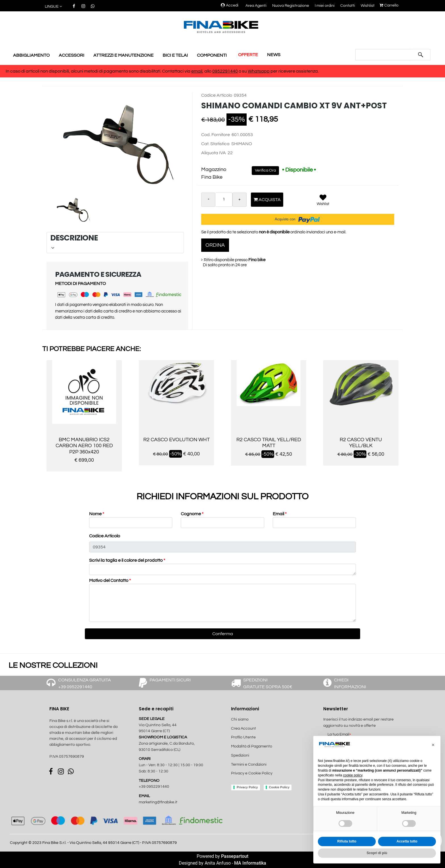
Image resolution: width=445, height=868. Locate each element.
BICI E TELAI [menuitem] (175, 55)
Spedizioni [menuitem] (240, 755)
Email (280, 514)
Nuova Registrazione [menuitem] (291, 6)
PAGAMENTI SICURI (170, 680)
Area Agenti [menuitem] (256, 6)
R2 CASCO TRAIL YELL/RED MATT (269, 443)
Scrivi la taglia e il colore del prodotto (127, 560)
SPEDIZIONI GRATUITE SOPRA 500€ (268, 683)
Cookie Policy (279, 787)
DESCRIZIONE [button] (115, 242)
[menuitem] (261, 780)
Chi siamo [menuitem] (240, 719)
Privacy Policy (247, 787)
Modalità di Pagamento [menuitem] (252, 746)
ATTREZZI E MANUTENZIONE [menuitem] (123, 55)
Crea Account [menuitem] (244, 728)
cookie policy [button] (353, 775)
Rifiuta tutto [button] (347, 841)
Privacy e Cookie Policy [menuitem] (252, 773)
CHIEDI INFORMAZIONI (350, 683)
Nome (97, 514)
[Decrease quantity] (208, 200)
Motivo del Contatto (110, 580)
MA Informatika (250, 863)
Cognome (192, 514)
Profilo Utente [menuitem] (243, 737)
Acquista (267, 199)
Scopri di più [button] (377, 853)
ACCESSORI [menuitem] (72, 55)
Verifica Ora (265, 170)
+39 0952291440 (154, 787)
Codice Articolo (105, 536)
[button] (421, 55)
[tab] (115, 243)
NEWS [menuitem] (274, 55)
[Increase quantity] (240, 200)
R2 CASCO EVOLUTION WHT (177, 440)
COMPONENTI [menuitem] (212, 55)
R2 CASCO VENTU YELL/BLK (361, 443)
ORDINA (215, 245)
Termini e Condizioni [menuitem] (249, 764)
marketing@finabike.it (158, 802)
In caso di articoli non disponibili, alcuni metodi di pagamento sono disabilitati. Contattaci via (98, 71)
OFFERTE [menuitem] (248, 55)
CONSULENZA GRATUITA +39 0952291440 (85, 683)
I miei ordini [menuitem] (325, 6)
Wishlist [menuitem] (368, 6)
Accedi (230, 5)
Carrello (389, 5)
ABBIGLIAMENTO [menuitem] (31, 55)
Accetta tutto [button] (407, 841)
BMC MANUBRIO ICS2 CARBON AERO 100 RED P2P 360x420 (84, 446)
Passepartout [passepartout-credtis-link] (235, 856)
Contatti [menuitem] (348, 6)
